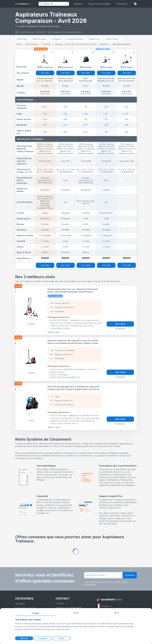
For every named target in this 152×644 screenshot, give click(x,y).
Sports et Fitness (112, 39)
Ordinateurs (56, 39)
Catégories (78, 4)
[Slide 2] (33, 318)
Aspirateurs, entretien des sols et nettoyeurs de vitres (76, 44)
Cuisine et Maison (32, 44)
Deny (61, 638)
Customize (43, 638)
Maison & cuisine (39, 39)
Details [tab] (76, 613)
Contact (60, 603)
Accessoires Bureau (75, 39)
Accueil (19, 44)
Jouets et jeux (94, 39)
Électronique (22, 39)
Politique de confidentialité (69, 608)
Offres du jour (122, 4)
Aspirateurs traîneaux (122, 44)
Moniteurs (20, 604)
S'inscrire (130, 575)
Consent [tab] (35, 613)
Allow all (24, 638)
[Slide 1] (31, 318)
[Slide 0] (30, 318)
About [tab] (117, 613)
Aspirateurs (105, 44)
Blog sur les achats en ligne (100, 4)
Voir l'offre (45, 73)
